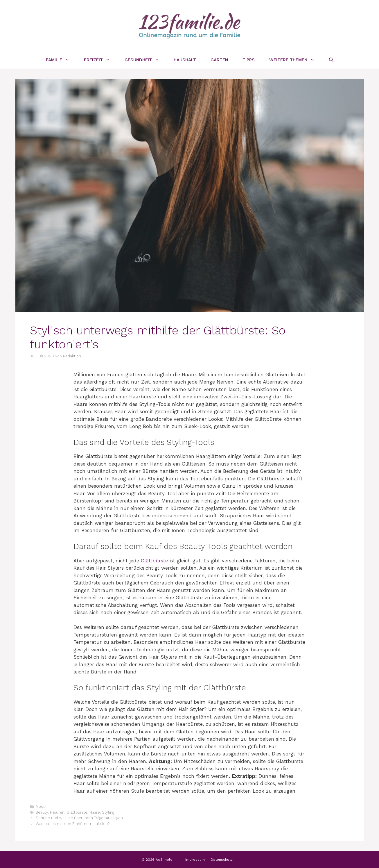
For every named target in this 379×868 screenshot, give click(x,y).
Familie (61, 60)
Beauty (42, 812)
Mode (41, 806)
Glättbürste (154, 561)
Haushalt (185, 60)
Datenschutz (222, 860)
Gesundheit (146, 60)
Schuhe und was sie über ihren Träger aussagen (79, 818)
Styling (108, 812)
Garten (219, 60)
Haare (95, 812)
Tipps (249, 60)
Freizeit (101, 60)
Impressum (195, 860)
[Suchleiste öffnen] (331, 60)
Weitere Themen (296, 60)
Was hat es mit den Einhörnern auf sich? (73, 824)
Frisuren (57, 812)
